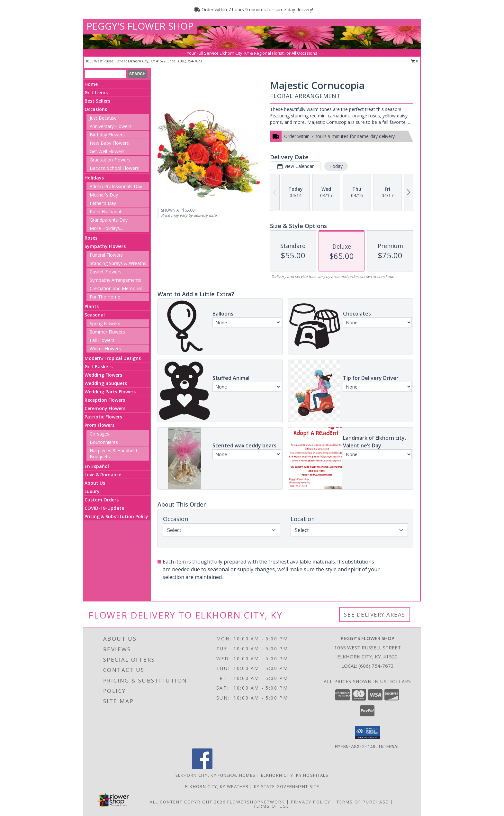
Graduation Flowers (110, 160)
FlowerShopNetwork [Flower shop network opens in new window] (256, 802)
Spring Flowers (105, 323)
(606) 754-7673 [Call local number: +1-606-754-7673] (190, 61)
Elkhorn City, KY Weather (217, 786)
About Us (95, 483)
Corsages (99, 434)
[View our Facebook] (202, 767)
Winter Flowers (105, 348)
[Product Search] (106, 74)
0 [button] (414, 61)
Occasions (96, 109)
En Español (97, 466)
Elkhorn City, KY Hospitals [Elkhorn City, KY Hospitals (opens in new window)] (295, 775)
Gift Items (96, 92)
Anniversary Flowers (111, 126)
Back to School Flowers (114, 168)
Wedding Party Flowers (110, 392)
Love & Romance (103, 475)
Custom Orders (102, 500)
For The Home (105, 297)
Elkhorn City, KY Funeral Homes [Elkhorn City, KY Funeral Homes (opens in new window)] (216, 775)
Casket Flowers (106, 272)
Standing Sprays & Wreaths (118, 263)
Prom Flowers (99, 425)
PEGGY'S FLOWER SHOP (140, 26)
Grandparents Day (109, 220)
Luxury (92, 491)
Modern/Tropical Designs (113, 358)
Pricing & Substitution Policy (116, 516)
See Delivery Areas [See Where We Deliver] (375, 614)
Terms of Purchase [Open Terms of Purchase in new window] (363, 802)
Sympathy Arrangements (115, 280)
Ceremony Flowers (105, 408)
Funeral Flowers (106, 255)
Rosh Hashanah (106, 211)
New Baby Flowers (109, 143)
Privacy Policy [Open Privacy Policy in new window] (311, 802)
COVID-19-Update (104, 508)
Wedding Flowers (103, 375)
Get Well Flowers (107, 151)
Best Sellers (97, 101)
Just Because (103, 118)
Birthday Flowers (107, 135)
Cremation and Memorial (116, 288)
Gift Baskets (99, 367)
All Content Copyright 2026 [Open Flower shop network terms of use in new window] (188, 802)
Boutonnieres (104, 442)
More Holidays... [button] (106, 228)
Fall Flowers (102, 340)
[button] (368, 733)
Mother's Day (104, 195)
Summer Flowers (107, 332)
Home (91, 84)
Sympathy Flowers (105, 246)
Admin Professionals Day (116, 186)
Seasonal (95, 315)
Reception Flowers (105, 400)
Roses (91, 238)
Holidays (94, 178)
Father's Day (103, 203)
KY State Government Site (287, 786)
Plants (92, 306)
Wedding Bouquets (106, 383)
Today (336, 166)
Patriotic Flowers (103, 417)
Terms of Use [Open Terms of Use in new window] (271, 806)
